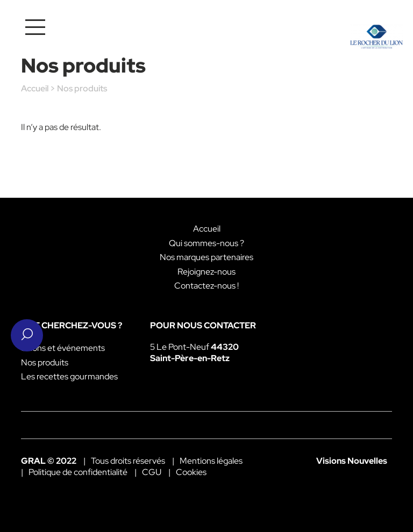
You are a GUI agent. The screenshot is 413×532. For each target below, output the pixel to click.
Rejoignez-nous (206, 272)
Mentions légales (211, 461)
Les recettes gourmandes (69, 376)
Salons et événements (63, 348)
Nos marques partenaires (206, 257)
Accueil (35, 88)
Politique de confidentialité (78, 472)
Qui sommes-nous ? (206, 243)
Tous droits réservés (128, 461)
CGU (152, 472)
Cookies (191, 472)
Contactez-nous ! (206, 286)
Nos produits (45, 362)
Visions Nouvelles (352, 461)
